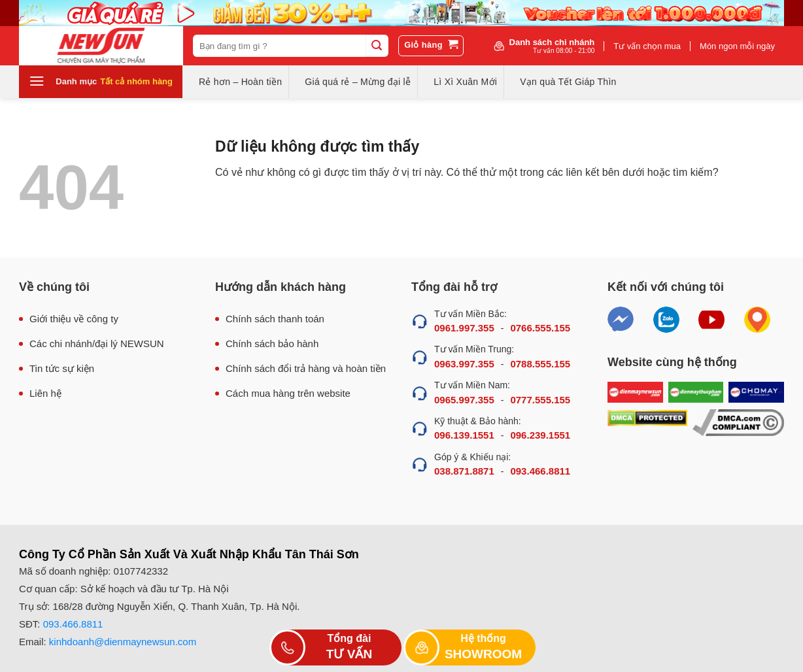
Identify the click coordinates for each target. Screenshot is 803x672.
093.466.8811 (540, 471)
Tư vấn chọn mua (647, 46)
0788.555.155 (540, 364)
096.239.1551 (540, 435)
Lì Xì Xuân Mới (465, 82)
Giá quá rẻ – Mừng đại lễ (358, 82)
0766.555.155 (540, 328)
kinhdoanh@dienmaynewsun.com (123, 642)
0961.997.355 (464, 328)
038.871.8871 (464, 471)
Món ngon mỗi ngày (737, 46)
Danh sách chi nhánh (552, 46)
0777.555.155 (540, 400)
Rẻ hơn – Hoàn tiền (240, 82)
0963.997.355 (464, 364)
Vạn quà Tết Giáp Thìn (568, 82)
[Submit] (377, 46)
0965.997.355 (464, 400)
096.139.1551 (464, 435)
